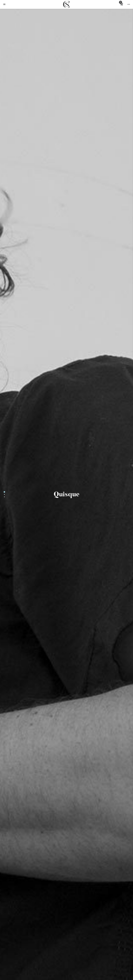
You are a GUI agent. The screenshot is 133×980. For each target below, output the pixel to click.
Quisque (67, 494)
